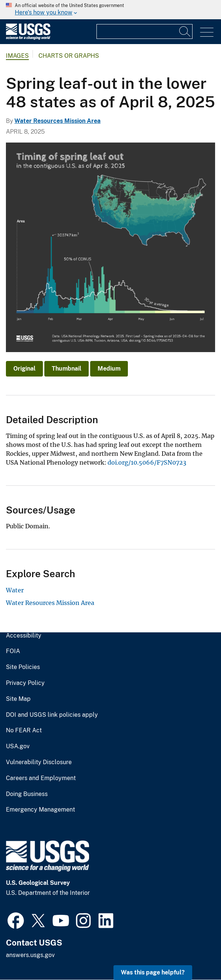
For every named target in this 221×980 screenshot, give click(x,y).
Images (17, 56)
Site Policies (23, 667)
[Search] (185, 31)
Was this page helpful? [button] (153, 972)
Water (15, 590)
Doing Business (27, 794)
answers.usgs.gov (30, 955)
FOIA (13, 651)
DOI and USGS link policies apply (52, 715)
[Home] (28, 38)
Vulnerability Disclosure (39, 762)
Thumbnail (67, 369)
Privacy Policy (25, 683)
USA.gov (18, 746)
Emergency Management (40, 810)
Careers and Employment (41, 778)
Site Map (18, 699)
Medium (109, 369)
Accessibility (24, 636)
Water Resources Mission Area (57, 121)
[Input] (144, 31)
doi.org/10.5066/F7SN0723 (147, 462)
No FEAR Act (24, 730)
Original (24, 369)
